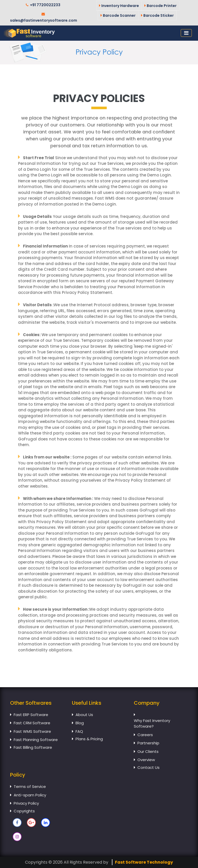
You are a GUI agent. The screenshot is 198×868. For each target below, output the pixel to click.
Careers (145, 735)
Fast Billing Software (33, 747)
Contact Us (148, 767)
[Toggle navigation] (186, 33)
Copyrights (24, 811)
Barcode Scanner (118, 15)
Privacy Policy (26, 803)
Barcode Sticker (157, 15)
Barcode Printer (160, 6)
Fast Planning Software (36, 740)
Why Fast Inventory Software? (152, 724)
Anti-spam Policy (30, 795)
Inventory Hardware (119, 6)
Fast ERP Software (31, 715)
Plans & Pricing (89, 739)
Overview (146, 760)
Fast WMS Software (32, 731)
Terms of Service (30, 786)
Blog (80, 723)
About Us (84, 715)
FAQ (79, 731)
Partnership (148, 743)
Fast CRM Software (32, 723)
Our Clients (148, 751)
